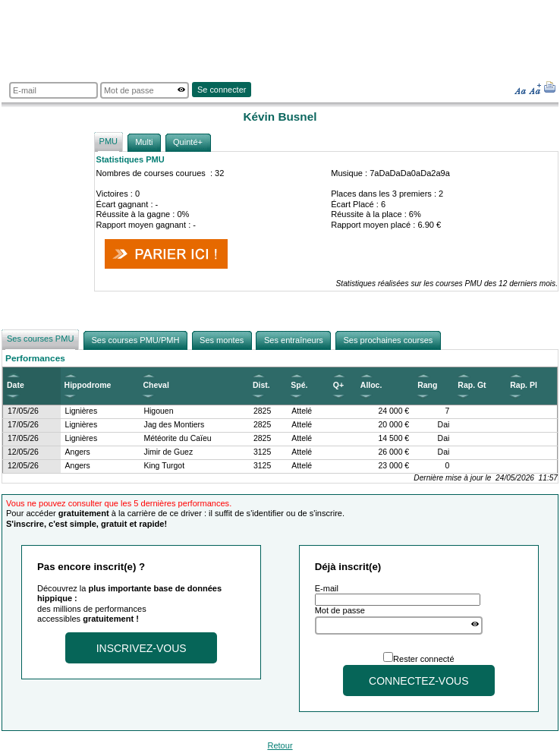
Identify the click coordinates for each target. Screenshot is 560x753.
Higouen (158, 411)
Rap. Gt (472, 385)
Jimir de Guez (168, 452)
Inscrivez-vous (142, 648)
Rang (427, 385)
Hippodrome (88, 385)
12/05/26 (23, 452)
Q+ (338, 385)
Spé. (299, 385)
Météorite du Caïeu (177, 438)
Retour (280, 745)
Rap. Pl (524, 385)
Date (16, 385)
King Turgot (164, 466)
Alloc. (371, 385)
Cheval (156, 385)
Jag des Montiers (174, 425)
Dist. (261, 385)
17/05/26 (23, 411)
